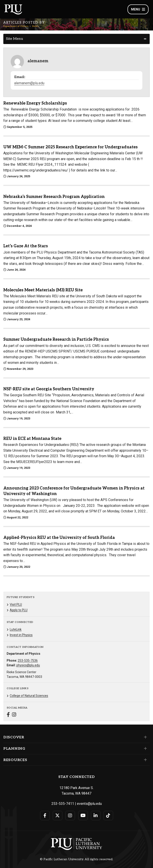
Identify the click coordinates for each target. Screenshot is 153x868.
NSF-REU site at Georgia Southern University (49, 389)
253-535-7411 (63, 804)
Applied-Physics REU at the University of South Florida (59, 538)
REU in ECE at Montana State (32, 439)
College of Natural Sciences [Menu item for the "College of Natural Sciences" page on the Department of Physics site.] (29, 696)
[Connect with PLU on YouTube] (83, 816)
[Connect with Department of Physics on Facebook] (8, 715)
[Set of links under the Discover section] (144, 737)
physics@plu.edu (28, 665)
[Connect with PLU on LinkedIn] (96, 816)
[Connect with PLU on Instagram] (70, 816)
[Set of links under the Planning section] (144, 749)
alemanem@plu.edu (29, 83)
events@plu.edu (89, 804)
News (35, 26)
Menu (138, 9)
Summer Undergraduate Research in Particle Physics (56, 339)
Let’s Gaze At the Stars (26, 246)
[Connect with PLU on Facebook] (45, 816)
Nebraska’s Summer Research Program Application (54, 197)
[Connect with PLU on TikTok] (108, 816)
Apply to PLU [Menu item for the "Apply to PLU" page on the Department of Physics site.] (19, 610)
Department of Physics (16, 26)
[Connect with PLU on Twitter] (58, 816)
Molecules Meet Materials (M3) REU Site (43, 290)
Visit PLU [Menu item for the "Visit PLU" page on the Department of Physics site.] (16, 604)
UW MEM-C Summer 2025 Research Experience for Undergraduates (71, 147)
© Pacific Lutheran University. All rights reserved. (76, 859)
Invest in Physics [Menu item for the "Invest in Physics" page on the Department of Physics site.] (21, 635)
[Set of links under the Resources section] (144, 760)
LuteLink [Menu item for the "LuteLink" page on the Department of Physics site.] (16, 629)
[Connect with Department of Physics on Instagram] (14, 715)
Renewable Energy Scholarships (35, 103)
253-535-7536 (28, 661)
